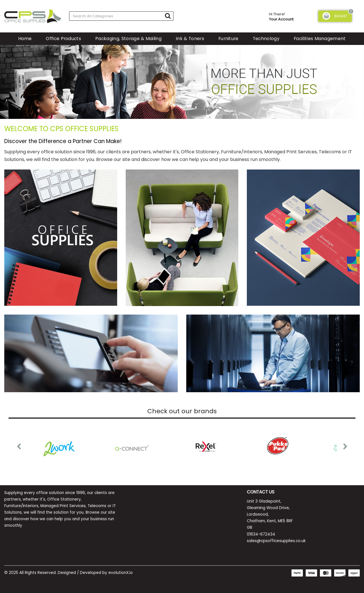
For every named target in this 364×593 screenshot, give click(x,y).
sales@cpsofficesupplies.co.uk (276, 541)
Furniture (228, 39)
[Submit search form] (168, 16)
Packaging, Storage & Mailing (128, 39)
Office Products (63, 39)
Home (25, 39)
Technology (266, 39)
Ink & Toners (190, 39)
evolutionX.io (121, 573)
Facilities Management (320, 39)
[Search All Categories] (121, 16)
